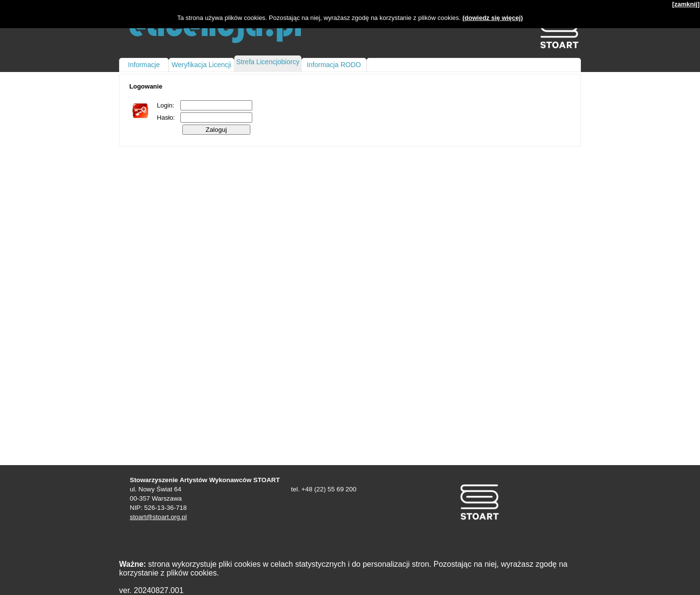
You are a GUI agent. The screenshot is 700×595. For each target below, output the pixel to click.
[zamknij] (686, 4)
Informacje (144, 65)
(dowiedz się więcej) (492, 18)
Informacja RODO (334, 65)
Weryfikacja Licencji (201, 65)
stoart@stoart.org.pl (158, 517)
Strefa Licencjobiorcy (268, 62)
